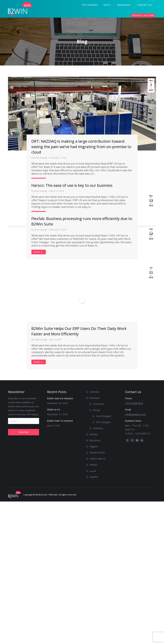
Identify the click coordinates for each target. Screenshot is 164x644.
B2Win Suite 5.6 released (60, 421)
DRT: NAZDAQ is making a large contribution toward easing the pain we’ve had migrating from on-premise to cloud (81, 147)
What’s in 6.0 (54, 410)
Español (94, 477)
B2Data (94, 434)
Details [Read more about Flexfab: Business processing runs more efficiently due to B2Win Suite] (38, 252)
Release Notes (97, 453)
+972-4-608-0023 (134, 403)
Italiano (94, 465)
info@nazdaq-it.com (135, 414)
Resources (95, 440)
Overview (94, 392)
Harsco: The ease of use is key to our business (72, 185)
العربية (93, 471)
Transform (98, 404)
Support (94, 446)
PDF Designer (103, 422)
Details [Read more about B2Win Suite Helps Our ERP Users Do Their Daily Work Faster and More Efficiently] (38, 362)
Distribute (98, 428)
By (39, 158)
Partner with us (98, 459)
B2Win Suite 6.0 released (60, 398)
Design (96, 410)
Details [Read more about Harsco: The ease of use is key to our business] (38, 213)
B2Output (93, 398)
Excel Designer (104, 416)
